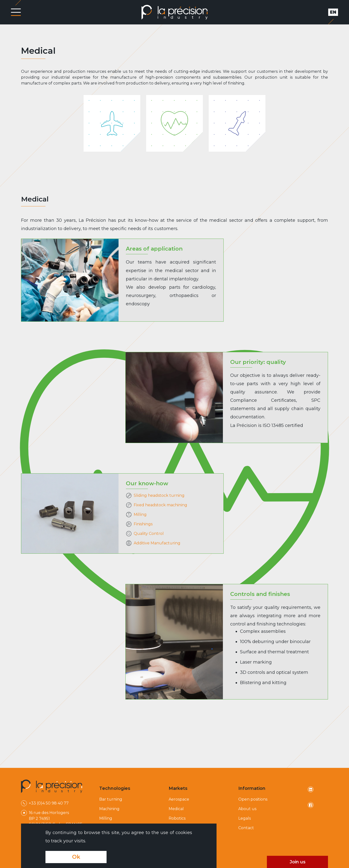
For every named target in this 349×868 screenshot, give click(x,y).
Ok (76, 857)
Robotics (177, 818)
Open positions (253, 799)
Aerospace (179, 799)
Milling (106, 818)
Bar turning (111, 799)
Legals (245, 818)
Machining (109, 809)
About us (247, 809)
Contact (246, 828)
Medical (176, 809)
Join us (298, 862)
